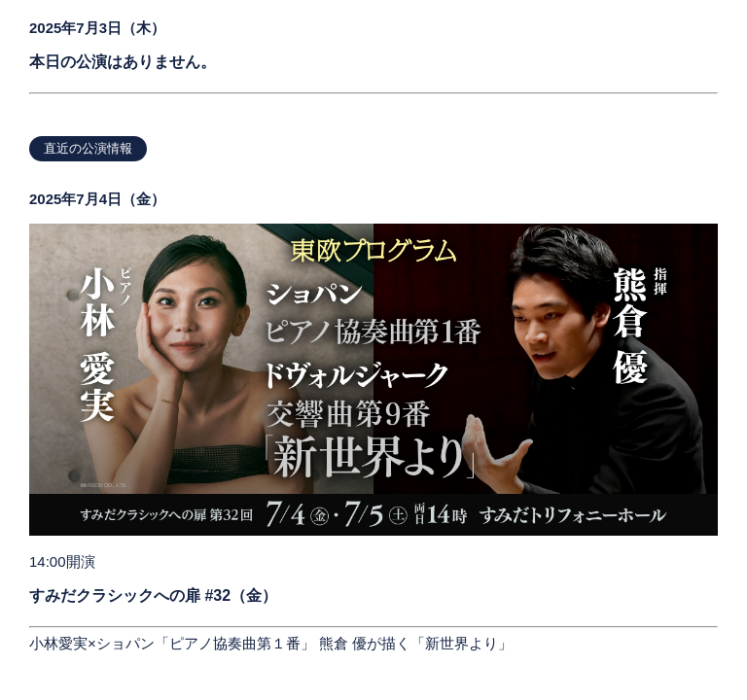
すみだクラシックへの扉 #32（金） (153, 595)
